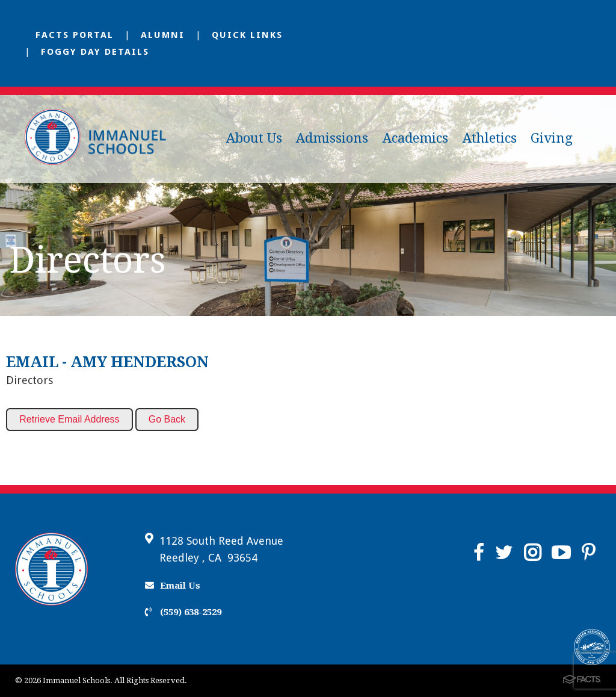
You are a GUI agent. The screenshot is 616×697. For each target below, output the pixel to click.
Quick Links (247, 35)
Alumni (163, 35)
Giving (552, 138)
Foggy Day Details (95, 52)
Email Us (173, 586)
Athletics (490, 138)
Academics (415, 138)
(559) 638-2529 (183, 612)
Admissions (332, 138)
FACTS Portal (75, 35)
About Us (254, 138)
